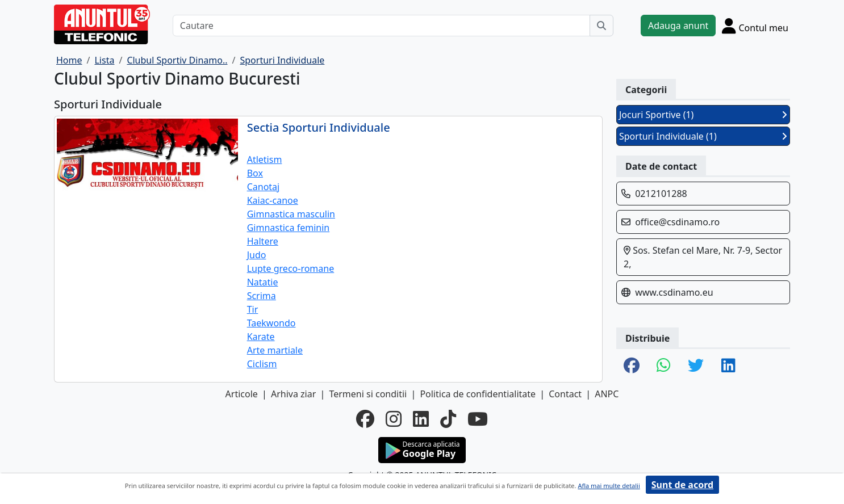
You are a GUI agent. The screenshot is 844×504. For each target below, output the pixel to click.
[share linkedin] (728, 366)
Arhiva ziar (293, 394)
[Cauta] (601, 26)
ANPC (607, 394)
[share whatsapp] (664, 366)
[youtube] (478, 419)
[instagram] (394, 419)
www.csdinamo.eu (674, 292)
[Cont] (755, 26)
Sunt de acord (682, 485)
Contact (565, 394)
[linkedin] (421, 419)
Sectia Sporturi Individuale (319, 128)
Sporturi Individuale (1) (703, 136)
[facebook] (365, 419)
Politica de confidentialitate (478, 394)
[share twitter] (696, 366)
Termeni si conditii (368, 394)
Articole (242, 394)
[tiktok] (448, 419)
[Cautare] (381, 26)
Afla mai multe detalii (609, 486)
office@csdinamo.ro (677, 222)
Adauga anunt (678, 26)
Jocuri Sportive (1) (703, 115)
